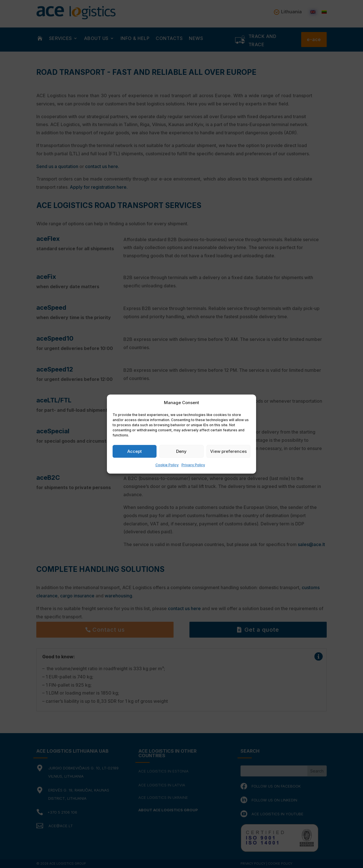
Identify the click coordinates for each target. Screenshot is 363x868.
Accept (135, 451)
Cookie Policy (167, 465)
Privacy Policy (193, 465)
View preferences (228, 451)
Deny (181, 451)
